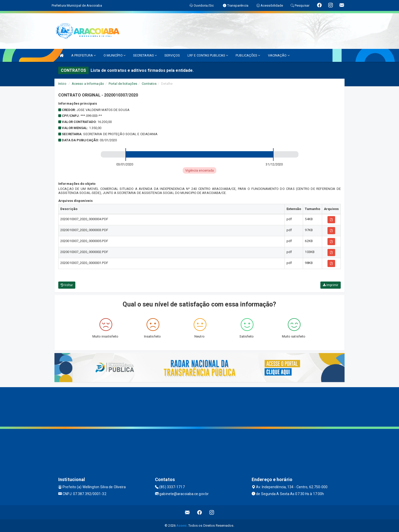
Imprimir (331, 285)
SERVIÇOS (172, 55)
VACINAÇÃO (279, 55)
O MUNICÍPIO (115, 55)
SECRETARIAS (145, 55)
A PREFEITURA (83, 55)
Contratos (149, 84)
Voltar (67, 285)
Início (62, 84)
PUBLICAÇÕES (248, 55)
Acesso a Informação (88, 84)
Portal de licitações (123, 84)
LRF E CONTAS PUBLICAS (208, 55)
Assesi (182, 526)
